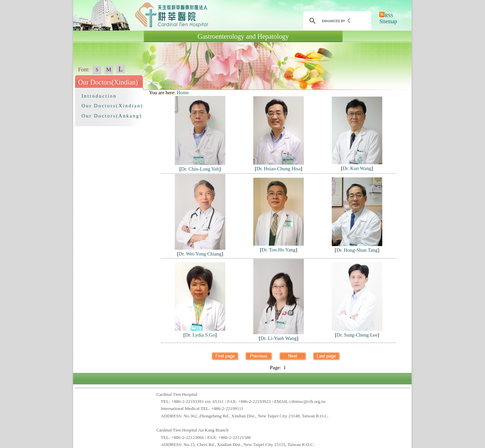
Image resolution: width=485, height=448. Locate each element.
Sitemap (388, 21)
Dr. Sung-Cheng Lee (357, 335)
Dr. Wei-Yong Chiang (200, 254)
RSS (389, 16)
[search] (336, 21)
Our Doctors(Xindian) (112, 106)
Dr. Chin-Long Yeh (200, 169)
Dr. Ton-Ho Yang (279, 250)
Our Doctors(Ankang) (112, 116)
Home (183, 93)
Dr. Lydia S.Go (200, 335)
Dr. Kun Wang (357, 168)
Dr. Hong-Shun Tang (357, 250)
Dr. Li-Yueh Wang (279, 338)
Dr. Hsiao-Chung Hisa (278, 169)
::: (146, 93)
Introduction (99, 96)
